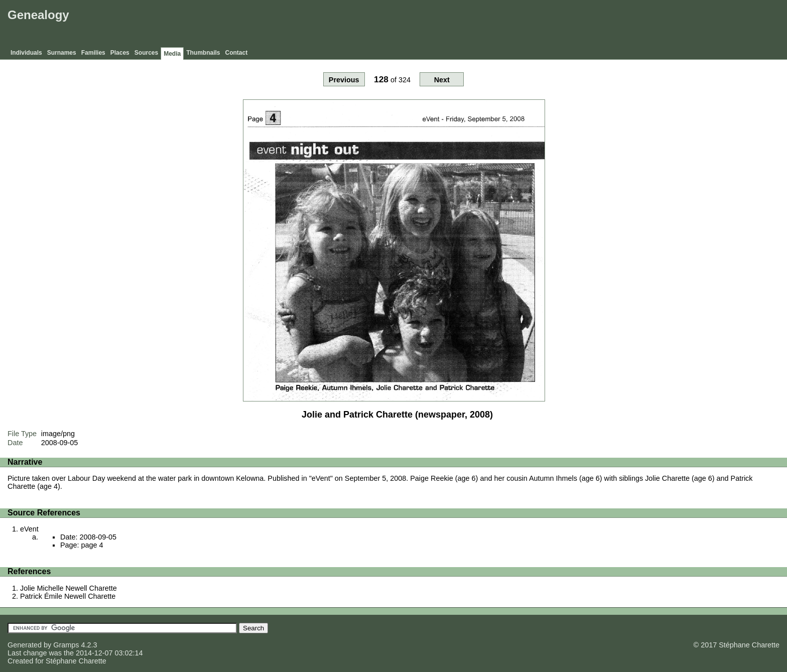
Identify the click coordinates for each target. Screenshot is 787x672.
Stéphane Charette (76, 661)
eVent (29, 529)
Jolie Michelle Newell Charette (69, 588)
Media (172, 54)
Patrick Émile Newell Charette (68, 596)
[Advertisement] (602, 25)
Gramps (66, 645)
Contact (237, 53)
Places (120, 53)
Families (93, 53)
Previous (344, 80)
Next (442, 80)
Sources (146, 53)
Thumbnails (203, 53)
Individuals (26, 53)
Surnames (62, 53)
